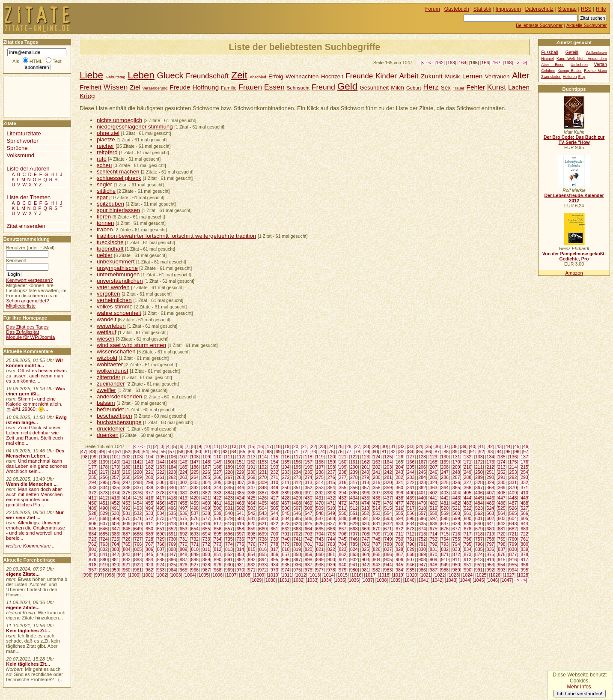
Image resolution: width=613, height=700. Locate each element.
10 (207, 446)
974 (286, 570)
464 (252, 503)
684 (92, 534)
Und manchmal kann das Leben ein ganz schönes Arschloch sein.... (37, 466)
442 (445, 498)
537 (195, 513)
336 (127, 488)
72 (305, 452)
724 (104, 539)
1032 (298, 580)
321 (399, 482)
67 (260, 452)
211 (479, 467)
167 (497, 63)
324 (434, 482)
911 (456, 559)
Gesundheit (374, 88)
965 (184, 570)
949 (445, 565)
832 (445, 549)
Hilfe (601, 9)
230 (252, 472)
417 (161, 498)
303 (195, 482)
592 (377, 518)
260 (149, 477)
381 (195, 493)
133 (479, 457)
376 (138, 493)
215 (524, 467)
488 (524, 503)
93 (490, 452)
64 (234, 452)
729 (161, 539)
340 (172, 488)
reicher (106, 146)
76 (340, 452)
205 (411, 467)
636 (434, 524)
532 (138, 513)
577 (206, 518)
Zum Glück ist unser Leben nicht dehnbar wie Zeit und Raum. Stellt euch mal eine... (34, 435)
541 (240, 513)
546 (297, 513)
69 (278, 452)
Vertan (600, 64)
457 (172, 503)
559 (445, 513)
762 (92, 544)
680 (491, 529)
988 (445, 570)
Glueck (170, 75)
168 (508, 63)
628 (342, 524)
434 (354, 498)
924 (161, 565)
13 (234, 446)
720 (502, 534)
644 (524, 524)
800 (524, 544)
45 (517, 446)
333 (92, 488)
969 (229, 570)
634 (411, 524)
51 (119, 452)
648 (127, 529)
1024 (467, 575)
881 (115, 559)
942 (365, 565)
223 (172, 472)
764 (115, 544)
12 (225, 446)
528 (92, 513)
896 (286, 559)
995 (524, 570)
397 (377, 493)
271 (274, 477)
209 (456, 467)
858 (297, 554)
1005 (204, 575)
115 (274, 457)
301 (172, 482)
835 (479, 549)
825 (365, 549)
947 (422, 565)
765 (127, 544)
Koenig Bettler (570, 71)
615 (195, 524)
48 (92, 452)
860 (320, 554)
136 (513, 457)
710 (388, 534)
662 (286, 529)
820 (309, 549)
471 (331, 503)
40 (473, 446)
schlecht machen (118, 172)
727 (138, 539)
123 (365, 457)
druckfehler (111, 429)
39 (464, 446)
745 (342, 539)
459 (195, 503)
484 (479, 503)
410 (524, 493)
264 (195, 477)
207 (434, 467)
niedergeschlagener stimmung (135, 127)
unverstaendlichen (120, 281)
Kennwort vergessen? (29, 280)
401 (422, 493)
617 (217, 524)
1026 (495, 575)
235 (309, 472)
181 (138, 467)
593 (388, 518)
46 (526, 446)
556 (411, 513)
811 (206, 549)
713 (422, 534)
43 (499, 446)
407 (491, 493)
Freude (180, 87)
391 (309, 493)
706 (342, 534)
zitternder (109, 377)
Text (57, 61)
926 (184, 565)
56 (163, 452)
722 (524, 534)
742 (309, 539)
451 (104, 503)
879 (92, 559)
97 (526, 452)
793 (445, 544)
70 (287, 452)
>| (525, 63)
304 (206, 482)
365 (456, 488)
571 (138, 518)
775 (240, 544)
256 (104, 477)
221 (149, 472)
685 (104, 534)
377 (149, 493)
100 (104, 457)
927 (195, 565)
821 (320, 549)
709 (377, 534)
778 (274, 544)
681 (502, 529)
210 (467, 467)
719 (491, 534)
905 (388, 559)
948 (434, 565)
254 (524, 472)
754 (445, 539)
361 (411, 488)
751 (411, 539)
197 (320, 467)
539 (217, 513)
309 (263, 482)
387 (263, 493)
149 (217, 462)
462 (229, 503)
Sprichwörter (22, 141)
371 (524, 488)
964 (172, 570)
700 (274, 534)
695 (217, 534)
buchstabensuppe (119, 422)
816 (263, 549)
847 (172, 554)
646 (104, 529)
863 (354, 554)
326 (456, 482)
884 (149, 559)
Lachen (519, 87)
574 (172, 518)
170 (456, 462)
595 (411, 518)
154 (274, 462)
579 (229, 518)
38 (455, 446)
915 (502, 559)
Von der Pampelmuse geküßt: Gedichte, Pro (574, 256)
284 (422, 477)
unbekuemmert (116, 262)
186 (195, 467)
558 (434, 513)
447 (502, 498)
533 (149, 513)
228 (229, 472)
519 (434, 508)
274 (309, 477)
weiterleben (111, 326)
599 (456, 518)
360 (399, 488)
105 (161, 457)
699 (263, 534)
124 (377, 457)
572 (149, 518)
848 (184, 554)
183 (161, 467)
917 (524, 559)
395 (354, 493)
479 (422, 503)
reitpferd (107, 152)
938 (320, 565)
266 (217, 477)
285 (434, 477)
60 (199, 452)
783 (331, 544)
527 (524, 508)
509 (320, 508)
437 (388, 498)
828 (399, 549)
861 (331, 554)
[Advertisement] (29, 96)
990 (467, 570)
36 (437, 446)
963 (161, 570)
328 (479, 482)
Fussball (549, 52)
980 (354, 570)
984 (399, 570)
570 (127, 518)
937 (309, 565)
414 (127, 498)
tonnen (106, 223)
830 (422, 549)
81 (384, 452)
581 (252, 518)
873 (467, 554)
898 (309, 559)
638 (456, 524)
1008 (245, 575)
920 (115, 565)
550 (342, 513)
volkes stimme (115, 307)
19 (287, 446)
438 (399, 498)
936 (297, 565)
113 (252, 457)
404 (456, 493)
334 (104, 488)
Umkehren (579, 65)
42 (490, 446)
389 (286, 493)
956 (524, 565)
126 (399, 457)
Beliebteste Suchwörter (539, 25)
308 (252, 482)
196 (309, 467)
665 (320, 529)
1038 (382, 580)
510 (331, 508)
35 (429, 446)
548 (320, 513)
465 (263, 503)
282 (399, 477)
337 (138, 488)
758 (491, 539)
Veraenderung (155, 88)
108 (195, 457)
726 (127, 539)
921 (127, 565)
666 (331, 529)
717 (467, 534)
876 (502, 554)
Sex (446, 88)
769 (172, 544)
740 (286, 539)
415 (138, 498)
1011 (287, 575)
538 (206, 513)
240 (365, 472)
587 (320, 518)
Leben (141, 75)
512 (354, 508)
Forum (433, 9)
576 (195, 518)
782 (320, 544)
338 (149, 488)
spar (102, 197)
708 (365, 534)
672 (399, 529)
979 (342, 570)
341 (184, 488)
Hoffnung (205, 87)
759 (502, 539)
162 (440, 63)
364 (445, 488)
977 (320, 570)
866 (388, 554)
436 (377, 498)
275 (320, 477)
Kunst (497, 87)
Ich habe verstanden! (580, 694)
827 (388, 549)
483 (467, 503)
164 (463, 63)
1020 (412, 575)
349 (274, 488)
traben (105, 229)
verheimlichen (114, 300)
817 (274, 549)
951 (467, 565)
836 (491, 549)
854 (252, 554)
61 (207, 452)
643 (513, 524)
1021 (426, 575)
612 (161, 524)
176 (524, 462)
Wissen (116, 87)
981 (365, 570)
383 (217, 493)
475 (377, 503)
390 (297, 493)
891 (229, 559)
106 (172, 457)
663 (297, 529)
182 (149, 467)
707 (354, 534)
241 (377, 472)
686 (115, 534)
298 (138, 482)
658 (240, 529)
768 (161, 544)
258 (127, 477)
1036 (354, 580)
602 (491, 518)
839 (524, 549)
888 (195, 559)
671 (388, 529)
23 (322, 446)
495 (161, 508)
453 (127, 503)
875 (491, 554)
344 (217, 488)
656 (217, 529)
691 (172, 534)
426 (263, 498)
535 (172, 513)
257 (115, 477)
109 (206, 457)
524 (491, 508)
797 (491, 544)
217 (104, 472)
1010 (273, 575)
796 (479, 544)
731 (184, 539)
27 (358, 446)
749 (388, 539)
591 (365, 518)
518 (422, 508)
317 (354, 482)
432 (331, 498)
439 (411, 498)
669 (365, 529)
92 (482, 452)
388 (274, 493)
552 (365, 513)
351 (297, 488)
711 (399, 534)
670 (377, 529)
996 (87, 575)
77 (349, 452)
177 (92, 467)
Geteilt (572, 52)
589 (342, 518)
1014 (329, 575)
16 (260, 446)
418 (172, 498)
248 (456, 472)
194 (286, 467)
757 (479, 539)
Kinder (386, 76)
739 (274, 539)
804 (127, 549)
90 (464, 452)
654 (195, 529)
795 (467, 544)
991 (479, 570)
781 (309, 544)
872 (456, 554)
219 (127, 472)
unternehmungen (118, 274)
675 (434, 529)
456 (161, 503)
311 (286, 482)
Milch (397, 88)
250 (479, 472)
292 (513, 477)
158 (320, 462)
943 (377, 565)
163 (451, 63)
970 (240, 570)
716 (456, 534)
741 (297, 539)
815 (252, 549)
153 (263, 462)
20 (296, 446)
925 (172, 565)
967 (206, 570)
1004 (190, 575)
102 (127, 457)
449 (524, 498)
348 (263, 488)
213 (502, 467)
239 (354, 472)
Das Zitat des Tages (27, 327)
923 (149, 565)
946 (411, 565)
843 (127, 554)
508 (309, 508)
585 (297, 518)
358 (377, 488)
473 (354, 503)
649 (138, 529)
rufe (102, 159)
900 (331, 559)
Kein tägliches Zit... (28, 631)
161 (354, 462)
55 (154, 452)
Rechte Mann (595, 71)
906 (399, 559)
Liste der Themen (28, 197)
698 (252, 534)
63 (225, 452)
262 (172, 477)
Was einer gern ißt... (36, 391)
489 (92, 508)
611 (149, 524)
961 (138, 570)
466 (274, 503)
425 (252, 498)
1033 (312, 580)
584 (286, 518)
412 (104, 498)
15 (252, 446)
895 (274, 559)
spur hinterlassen (118, 210)
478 (411, 503)
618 (229, 524)
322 (411, 482)
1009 (259, 575)
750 (399, 539)
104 (149, 457)
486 (502, 503)
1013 (315, 575)
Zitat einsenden (26, 226)
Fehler (476, 87)
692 (184, 534)
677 (456, 529)
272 (286, 477)
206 (422, 467)
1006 (217, 575)
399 (399, 493)
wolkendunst (113, 371)
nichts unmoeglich (119, 120)
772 (206, 544)
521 (456, 508)
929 (217, 565)
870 (434, 554)
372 (92, 493)
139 (104, 462)
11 (216, 446)
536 (184, 513)
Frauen (250, 87)
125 (388, 457)
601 (479, 518)
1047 (507, 580)
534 (161, 513)
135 (502, 457)
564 (502, 513)
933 (263, 565)
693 (195, 534)
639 (467, 524)
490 (104, 508)
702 (297, 534)
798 (502, 544)
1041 (423, 580)
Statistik (482, 9)
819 (297, 549)
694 (206, 534)
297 (127, 482)
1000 (134, 575)
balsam (106, 403)
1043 (451, 580)
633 (399, 524)
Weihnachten (302, 76)
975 (297, 570)
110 (217, 457)
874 (479, 554)
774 (229, 544)
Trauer (459, 88)
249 (467, 472)
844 (138, 554)
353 (320, 488)
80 (375, 452)
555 (399, 513)
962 (149, 570)
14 (243, 446)
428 (286, 498)
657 (229, 529)
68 (269, 452)
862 (342, 554)
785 (354, 544)
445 (479, 498)
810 (195, 549)
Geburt (414, 88)
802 (104, 549)
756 (467, 539)
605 (524, 518)
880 (104, 559)
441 (434, 498)
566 (524, 513)
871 (445, 554)
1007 (232, 575)
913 (479, 559)
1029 (257, 580)
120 (331, 457)
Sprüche (17, 148)
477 (399, 503)
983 (388, 570)
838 (513, 549)
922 (138, 565)
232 (274, 472)
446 (491, 498)
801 (92, 549)
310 (274, 482)
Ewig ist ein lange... (36, 420)
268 (240, 477)
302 (184, 482)
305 (217, 482)
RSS (586, 9)
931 (240, 565)
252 (502, 472)
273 (297, 477)
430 (309, 498)
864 (365, 554)
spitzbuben (110, 204)
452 (115, 503)
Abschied (258, 77)
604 (513, 518)
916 (513, 559)
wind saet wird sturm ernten (131, 345)
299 (149, 482)
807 (161, 549)
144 (161, 462)
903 (365, 559)
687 (127, 534)
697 (240, 534)
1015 (342, 575)
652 (172, 529)
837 (502, 549)
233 (286, 472)
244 (411, 472)
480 (434, 503)
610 (138, 524)
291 (502, 477)
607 (104, 524)
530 (115, 513)
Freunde (359, 76)
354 (331, 488)
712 (411, 534)
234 (297, 472)
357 (365, 488)
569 (115, 518)
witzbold (107, 358)
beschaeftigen (115, 416)
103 (138, 457)
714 (434, 534)
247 (445, 472)
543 (263, 513)
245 (422, 472)
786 (365, 544)
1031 (285, 580)
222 (161, 472)
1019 (398, 575)
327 (467, 482)
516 (399, 508)
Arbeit (409, 76)
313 (309, 482)
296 (115, 482)
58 (181, 452)
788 (388, 544)
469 (309, 503)
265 (206, 477)
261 (161, 477)
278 (354, 477)
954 (502, 565)
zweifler (106, 390)
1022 (440, 575)
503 (252, 508)
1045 (479, 580)
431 (320, 498)
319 (377, 482)
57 (172, 452)
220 (138, 472)
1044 (465, 580)
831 (434, 549)
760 (513, 539)
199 (342, 467)
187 (206, 467)
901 (342, 559)
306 (229, 482)
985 (411, 570)
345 (229, 488)
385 (240, 493)
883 (138, 559)
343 (206, 488)
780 (297, 544)
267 (229, 477)
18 (278, 446)
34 (420, 446)
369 (502, 488)
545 (286, 513)
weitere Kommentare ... (31, 546)
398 (388, 493)
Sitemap (567, 9)
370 (513, 488)
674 (422, 529)
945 (399, 565)
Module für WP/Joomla (30, 337)
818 (286, 549)
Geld (348, 86)
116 (286, 457)
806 (149, 549)
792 (434, 544)
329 (491, 482)
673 (411, 529)
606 (92, 524)
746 (354, 539)
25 (340, 446)
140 (115, 462)
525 (502, 508)
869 (422, 554)
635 (422, 524)
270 (263, 477)
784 (342, 544)
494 (149, 508)
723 (92, 539)
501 (229, 508)
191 (252, 467)
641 (491, 524)
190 (240, 467)
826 (377, 549)
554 (388, 513)
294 (92, 482)
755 (456, 539)
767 (149, 544)
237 (331, 472)
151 (240, 462)
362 (422, 488)
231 (263, 472)
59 (190, 452)
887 (184, 559)
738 (263, 539)
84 (411, 452)
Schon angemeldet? (27, 301)
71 (296, 452)
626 (320, 524)
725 (115, 539)
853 (240, 554)
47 (83, 452)
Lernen (473, 76)
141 (127, 462)
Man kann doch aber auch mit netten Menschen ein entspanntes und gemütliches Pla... (34, 497)
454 (138, 503)
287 (456, 477)
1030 (271, 580)
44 (508, 446)
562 (479, 513)
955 (513, 565)
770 (184, 544)
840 (92, 554)
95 (508, 452)
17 (269, 446)
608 (115, 524)
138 (92, 462)
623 (286, 524)
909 (434, 559)
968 (217, 570)
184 (172, 467)
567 (92, 518)
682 (513, 529)
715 (445, 534)
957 (92, 570)
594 (399, 518)
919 (104, 565)
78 (358, 452)
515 (388, 508)
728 (149, 539)
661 (274, 529)
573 (161, 518)
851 (217, 554)
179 (115, 467)
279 (365, 477)
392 (320, 493)
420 (195, 498)
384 (229, 493)
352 (309, 488)
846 (161, 554)
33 (411, 446)
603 (502, 518)
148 (206, 462)
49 (101, 452)
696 (229, 534)
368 (491, 488)
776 (252, 544)
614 (184, 524)
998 (110, 575)
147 (195, 462)
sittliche (106, 191)
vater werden (113, 287)
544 (274, 513)
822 (331, 549)
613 (172, 524)
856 (274, 554)
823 (342, 549)
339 (161, 488)
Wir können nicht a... (34, 363)
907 (411, 559)
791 (422, 544)
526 (513, 508)
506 (286, 508)
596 (422, 518)
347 (252, 488)
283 (411, 477)
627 (331, 524)
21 (305, 446)
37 (446, 446)
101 (115, 457)
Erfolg (276, 76)
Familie (229, 88)
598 (445, 518)
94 (499, 452)
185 (184, 467)
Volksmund (20, 155)
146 (184, 462)
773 (217, 544)
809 (184, 549)
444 (467, 498)
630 (365, 524)
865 (377, 554)
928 (206, 565)
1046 (493, 580)
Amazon (574, 273)
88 (446, 452)
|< (423, 63)
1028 (523, 575)
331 (513, 482)
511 (342, 508)
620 (252, 524)
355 (342, 488)
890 (217, 559)
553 (377, 513)
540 (229, 513)
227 (217, 472)
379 (172, 493)
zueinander (111, 384)
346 (240, 488)
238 (342, 472)
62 (216, 452)
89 (455, 452)
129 (434, 457)
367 (479, 488)
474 (365, 503)
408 (502, 493)
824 (354, 549)
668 (354, 529)
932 (252, 565)
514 (377, 508)
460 (206, 503)
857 (286, 554)
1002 (162, 575)
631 (377, 524)
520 (445, 508)
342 (195, 488)
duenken (108, 435)
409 (513, 493)
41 (482, 446)
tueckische (110, 242)
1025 (482, 575)
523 (479, 508)
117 (297, 457)
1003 (176, 575)
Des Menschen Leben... (35, 453)
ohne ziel (108, 133)
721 (513, 534)
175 (513, 462)
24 (331, 446)
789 (399, 544)
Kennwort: (17, 260)
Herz (431, 87)
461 (217, 503)
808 (172, 549)
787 (377, 544)
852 (229, 554)
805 (138, 549)
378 (161, 493)
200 (354, 467)
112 (240, 457)
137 (524, 457)
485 (491, 503)
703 (309, 534)
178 (104, 467)
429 (297, 498)
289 (479, 477)
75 (331, 452)
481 (445, 503)
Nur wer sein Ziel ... (35, 515)
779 (286, 544)
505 (274, 508)
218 (115, 472)
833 (456, 549)
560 (456, 513)
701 (286, 534)
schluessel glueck (119, 178)
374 (115, 493)
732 (195, 539)
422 (217, 498)
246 (434, 472)
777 (263, 544)
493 (138, 508)
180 (127, 467)
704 (320, 534)
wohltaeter (110, 364)
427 (274, 498)
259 (138, 477)
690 (161, 534)
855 (263, 554)
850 (206, 554)
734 (217, 539)
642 (502, 524)
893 (252, 559)
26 (349, 446)
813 (229, 549)
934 (274, 565)
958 (104, 570)
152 (252, 462)
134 (491, 457)
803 (115, 549)
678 (467, 529)
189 (229, 467)
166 (485, 63)
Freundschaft (207, 76)
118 (309, 457)
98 (85, 457)
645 (92, 529)
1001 (148, 575)
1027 (509, 575)
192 (263, 467)
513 (365, 508)
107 (184, 457)
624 (297, 524)
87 (437, 452)
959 (115, 570)
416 (149, 498)
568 (104, 518)
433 (342, 498)
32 (402, 446)
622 (274, 524)
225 (195, 472)
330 (502, 482)
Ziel (135, 87)
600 (467, 518)
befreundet (110, 409)
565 (513, 513)
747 (365, 539)
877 (513, 554)
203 (388, 467)
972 (263, 570)
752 (422, 539)
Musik (453, 76)
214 (513, 467)
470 (320, 503)
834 (467, 549)
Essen (274, 87)
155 (286, 462)
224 (184, 472)
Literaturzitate (24, 133)
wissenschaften (116, 351)
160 (342, 462)
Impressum (508, 9)
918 (92, 565)
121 (342, 457)
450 (92, 503)
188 (217, 467)
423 (229, 498)
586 (309, 518)
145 (172, 462)
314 (320, 482)
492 (127, 508)
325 (445, 482)
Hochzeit (332, 76)
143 (149, 462)
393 (331, 493)
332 (524, 482)
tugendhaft (110, 249)
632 (388, 524)
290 (491, 477)
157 (309, 462)
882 (127, 559)
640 (479, 524)
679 (479, 529)
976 (309, 570)
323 (422, 482)
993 (502, 570)
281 (388, 477)
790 (411, 544)
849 (195, 554)
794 (456, 544)
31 (393, 446)
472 (342, 503)
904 (377, 559)
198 (331, 467)
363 (434, 488)
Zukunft (432, 76)
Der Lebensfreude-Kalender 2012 (574, 198)
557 (422, 513)
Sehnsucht (298, 88)
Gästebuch (457, 9)
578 (217, 518)
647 (115, 529)
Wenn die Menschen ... (32, 484)
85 (420, 452)
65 (243, 452)
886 (172, 559)
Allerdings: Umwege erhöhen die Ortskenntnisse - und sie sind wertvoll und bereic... (36, 530)
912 (467, 559)
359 (388, 488)
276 (331, 477)
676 (445, 529)
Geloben (548, 71)
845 (149, 554)
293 (524, 477)
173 (491, 462)
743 (320, 539)
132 (467, 457)
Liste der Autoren (28, 169)
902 (354, 559)
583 (274, 518)
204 (399, 467)
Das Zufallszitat (22, 332)
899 (320, 559)
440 (422, 498)
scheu (104, 165)
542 (252, 513)
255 (92, 477)
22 (313, 446)
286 (445, 477)
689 (149, 534)
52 (128, 452)
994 (513, 570)
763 (104, 544)
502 (240, 508)
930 (229, 565)
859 (309, 554)
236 (320, 472)
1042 (437, 580)
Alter (521, 75)
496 (172, 508)
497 (184, 508)
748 (377, 539)
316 (342, 482)
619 (240, 524)
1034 (326, 580)
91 (473, 452)
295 (104, 482)
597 (434, 518)
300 (161, 482)
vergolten (109, 294)
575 (184, 518)
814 (240, 549)
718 (479, 534)
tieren (104, 217)
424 (240, 498)
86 (429, 452)
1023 (454, 575)
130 (445, 457)
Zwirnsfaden (551, 77)
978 (331, 570)
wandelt (107, 319)
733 (206, 539)
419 (184, 498)
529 (104, 513)
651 (161, 529)
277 (342, 477)
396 (365, 493)
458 (184, 503)
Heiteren (570, 77)
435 (365, 498)
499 (206, 508)
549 (331, 513)
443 (456, 498)
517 (411, 508)
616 (206, 524)
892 (240, 559)
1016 (357, 575)
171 (467, 462)
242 (388, 472)
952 (479, 565)
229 (240, 472)
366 (467, 488)
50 (110, 452)
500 (217, 508)
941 (354, 565)
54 (146, 452)
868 (411, 554)
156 (297, 462)
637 (445, 524)
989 (456, 570)
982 (377, 570)
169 (445, 462)
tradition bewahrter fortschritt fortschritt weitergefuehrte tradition (176, 236)
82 (393, 452)
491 (115, 508)
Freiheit (91, 87)
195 (297, 467)
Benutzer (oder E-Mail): (31, 248)
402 (434, 493)
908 (422, 559)
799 (513, 544)
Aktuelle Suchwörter (586, 25)
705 (331, 534)
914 (491, 559)
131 (456, 457)
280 (377, 477)
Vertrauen (497, 76)
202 (377, 467)
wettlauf (107, 332)
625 (309, 524)
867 (399, 554)
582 (263, 518)
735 (229, 539)
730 (172, 539)
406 (479, 493)
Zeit (239, 75)
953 (491, 565)
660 (263, 529)
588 (331, 518)
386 (252, 493)
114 (263, 457)
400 (411, 493)
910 (445, 559)
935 (286, 565)
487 (513, 503)
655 (206, 529)
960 (127, 570)
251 (491, 472)
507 (297, 508)
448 (513, 498)
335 (115, 488)
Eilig (582, 77)
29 (375, 446)
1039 (396, 580)
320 (388, 482)
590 (354, 518)
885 (161, 559)
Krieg (87, 96)
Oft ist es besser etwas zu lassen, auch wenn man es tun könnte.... (36, 376)
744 (331, 539)
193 (274, 467)
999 (122, 575)
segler (104, 184)
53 (137, 452)
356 (354, 488)
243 (399, 472)
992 (491, 570)
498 (195, 508)
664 (309, 529)
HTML (36, 61)
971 (252, 570)
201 (365, 467)
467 (286, 503)
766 (138, 544)
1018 (384, 575)
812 (217, 549)
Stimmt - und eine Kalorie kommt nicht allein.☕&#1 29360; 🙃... (34, 404)
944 (388, 565)
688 (138, 534)
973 (274, 570)
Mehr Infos (579, 687)
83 (402, 452)
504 (263, 508)
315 (331, 482)
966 (195, 570)
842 (115, 554)
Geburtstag (116, 77)
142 (138, 462)
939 (331, 565)
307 (240, 482)
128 (422, 457)
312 (297, 482)
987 (434, 570)
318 (365, 482)
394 (342, 493)
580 (240, 518)
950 (456, 565)
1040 (410, 580)
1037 (368, 580)
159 (331, 462)
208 (445, 467)
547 (309, 513)
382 (206, 493)
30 (384, 446)
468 (297, 503)
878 (524, 554)
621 (263, 524)
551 (354, 513)
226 (206, 472)
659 (252, 529)
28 (366, 446)
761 (524, 539)
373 (104, 493)
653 (184, 529)
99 (94, 457)
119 (320, 457)
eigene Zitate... (23, 574)
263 (184, 477)
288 (467, 477)
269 (252, 477)
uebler (105, 255)
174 (502, 462)
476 (388, 503)
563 (491, 513)
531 (127, 513)
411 (92, 498)
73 (313, 452)
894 (263, 559)
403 (445, 493)
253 (513, 472)
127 (411, 457)
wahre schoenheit (119, 313)
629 (354, 524)
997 (99, 575)
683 (524, 529)
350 (286, 488)
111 (229, 457)
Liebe (91, 75)
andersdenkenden (119, 396)
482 (456, 503)
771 (195, 544)
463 (240, 503)
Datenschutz (539, 9)
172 (479, 462)
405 (467, 493)
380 (184, 493)
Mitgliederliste (21, 306)
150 (229, 462)
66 (252, 452)
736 (240, 539)
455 (149, 503)
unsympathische (117, 268)
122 (354, 457)
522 (467, 508)
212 (491, 467)
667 (342, 529)
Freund (323, 87)
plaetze (106, 139)
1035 (340, 580)
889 (206, 559)
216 (92, 472)
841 (104, 554)
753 (434, 539)
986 (422, 570)
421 (206, 498)
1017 (370, 575)
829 (411, 549)
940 (342, 565)
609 (127, 524)
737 (252, 539)
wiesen (106, 339)
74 (322, 452)
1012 (301, 575)
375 (127, 493)
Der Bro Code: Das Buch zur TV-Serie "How (574, 140)
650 (149, 529)
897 (297, 559)
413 (115, 498)
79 (366, 452)
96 (517, 452)
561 (467, 513)
